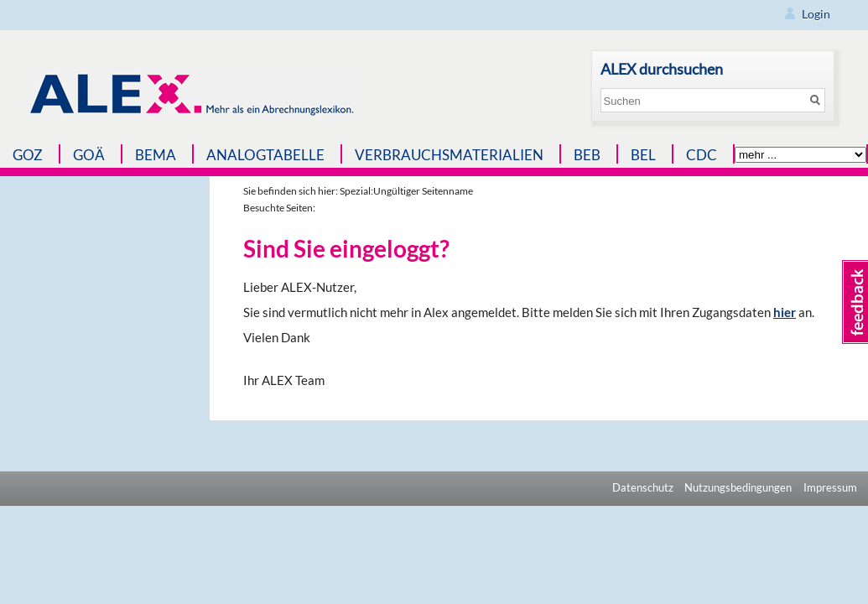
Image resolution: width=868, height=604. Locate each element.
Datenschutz (643, 487)
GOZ (28, 155)
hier (785, 312)
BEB (587, 155)
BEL (643, 155)
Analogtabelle (265, 155)
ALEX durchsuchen (662, 69)
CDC (702, 155)
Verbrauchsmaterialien (449, 155)
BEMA (156, 155)
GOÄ (89, 155)
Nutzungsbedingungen (738, 487)
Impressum (830, 487)
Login (816, 14)
